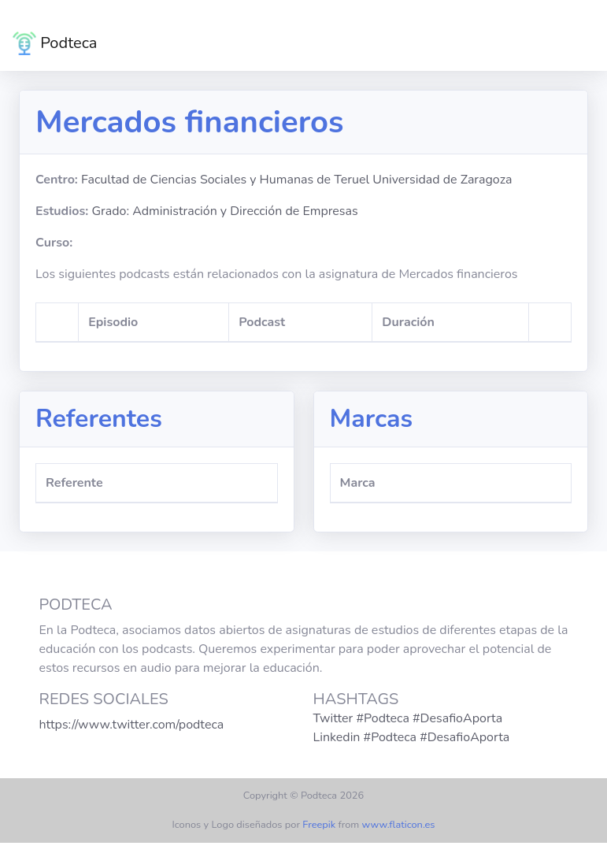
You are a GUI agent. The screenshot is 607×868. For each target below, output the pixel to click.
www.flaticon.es (399, 825)
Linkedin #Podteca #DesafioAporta (412, 737)
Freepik (319, 825)
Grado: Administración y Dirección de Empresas (224, 211)
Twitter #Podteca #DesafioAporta (408, 718)
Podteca (55, 43)
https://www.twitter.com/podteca (132, 725)
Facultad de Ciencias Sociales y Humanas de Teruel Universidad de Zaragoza (297, 180)
